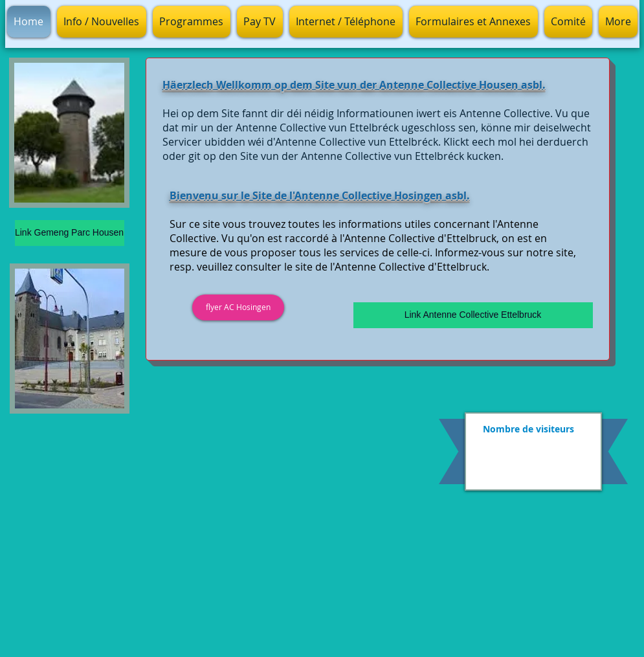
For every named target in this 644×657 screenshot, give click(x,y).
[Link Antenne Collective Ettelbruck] (473, 315)
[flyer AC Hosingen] (238, 307)
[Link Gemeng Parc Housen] (70, 233)
